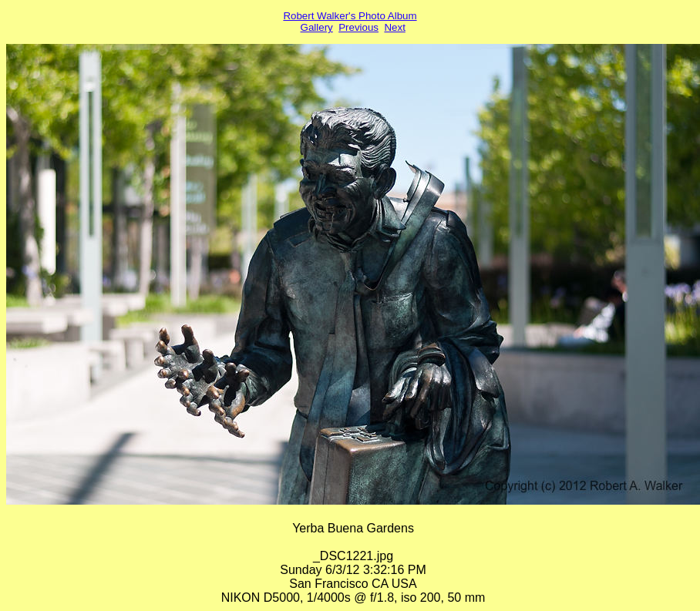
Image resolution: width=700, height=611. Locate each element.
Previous (358, 27)
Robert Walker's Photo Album (350, 16)
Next (394, 27)
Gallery (317, 27)
